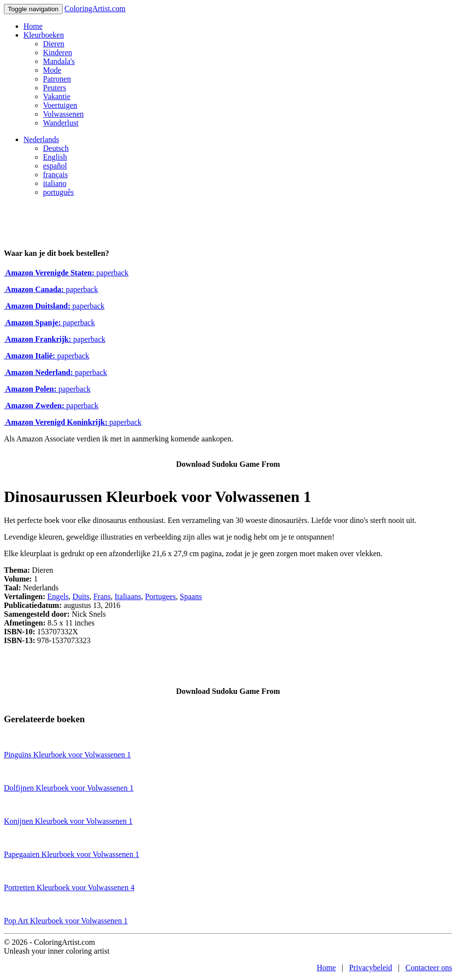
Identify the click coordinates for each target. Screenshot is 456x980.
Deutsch (56, 148)
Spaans (191, 596)
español (55, 166)
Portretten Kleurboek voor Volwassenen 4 (69, 887)
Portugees (161, 596)
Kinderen (58, 52)
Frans (102, 596)
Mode (52, 70)
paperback (66, 273)
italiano (55, 183)
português (58, 192)
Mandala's (59, 61)
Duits (81, 596)
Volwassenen (63, 114)
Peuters (54, 88)
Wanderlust (61, 123)
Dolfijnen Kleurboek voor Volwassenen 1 (69, 788)
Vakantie (57, 96)
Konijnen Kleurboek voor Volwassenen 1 (68, 821)
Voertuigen (60, 105)
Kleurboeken (44, 35)
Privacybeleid (370, 968)
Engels (58, 596)
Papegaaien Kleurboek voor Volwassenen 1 (72, 854)
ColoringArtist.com (95, 9)
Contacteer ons (429, 968)
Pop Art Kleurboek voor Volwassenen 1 (66, 921)
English (55, 157)
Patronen (57, 79)
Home (33, 26)
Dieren (54, 44)
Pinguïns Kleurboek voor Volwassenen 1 (67, 755)
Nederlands (41, 139)
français (55, 175)
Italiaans (128, 596)
